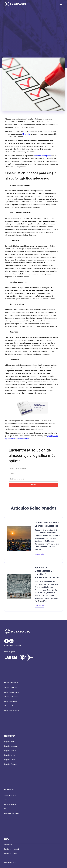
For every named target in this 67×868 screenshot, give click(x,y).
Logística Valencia (10, 751)
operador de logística (42, 156)
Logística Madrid (10, 742)
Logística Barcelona (11, 746)
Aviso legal (8, 845)
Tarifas (7, 800)
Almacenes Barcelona (12, 692)
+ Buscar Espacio (10, 795)
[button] (61, 4)
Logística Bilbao (10, 760)
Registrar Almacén (11, 804)
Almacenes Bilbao (10, 706)
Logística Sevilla (10, 755)
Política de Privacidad (12, 849)
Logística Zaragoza (11, 764)
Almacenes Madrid (11, 688)
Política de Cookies (11, 854)
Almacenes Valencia (11, 697)
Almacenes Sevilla (11, 701)
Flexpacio (26, 134)
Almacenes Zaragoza (12, 710)
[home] (15, 4)
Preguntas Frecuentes (12, 813)
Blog (6, 809)
